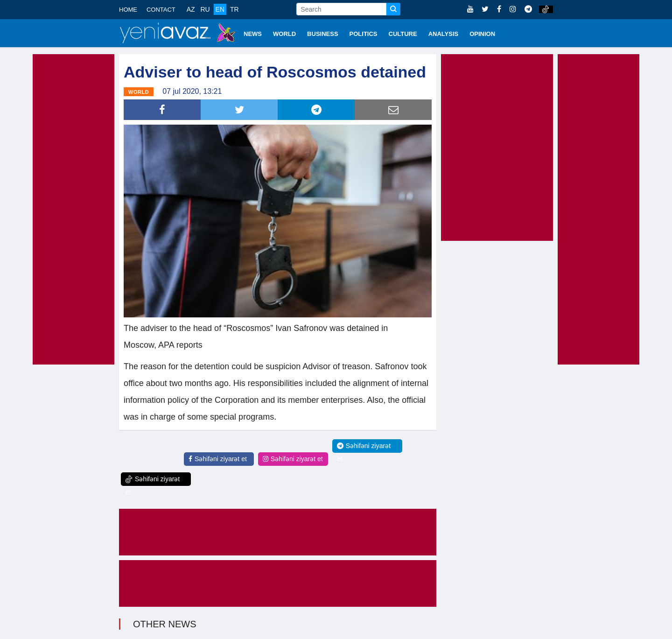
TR (234, 9)
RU (205, 9)
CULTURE (403, 34)
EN (220, 9)
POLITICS (364, 34)
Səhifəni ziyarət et (218, 459)
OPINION (482, 34)
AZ (191, 9)
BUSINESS (322, 34)
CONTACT (161, 10)
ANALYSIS (444, 34)
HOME (128, 10)
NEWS (253, 34)
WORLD (284, 34)
